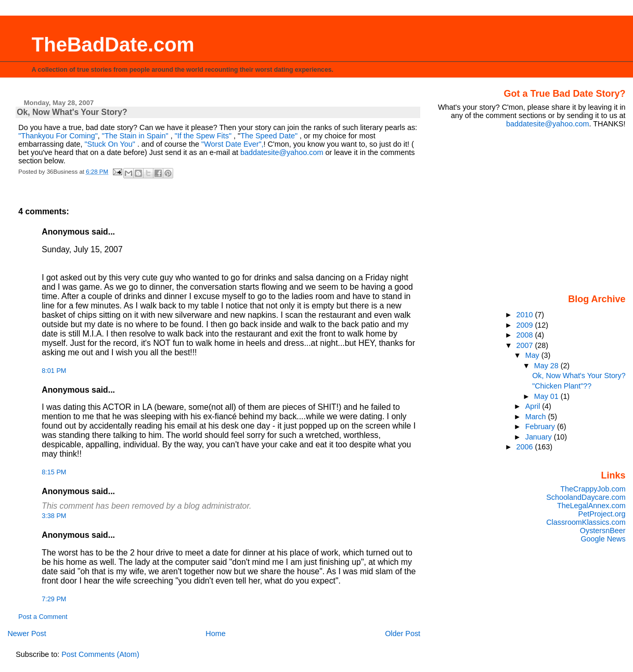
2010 (526, 315)
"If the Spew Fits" (203, 136)
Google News (603, 539)
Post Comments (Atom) (100, 654)
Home (215, 634)
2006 (526, 447)
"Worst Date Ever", (232, 144)
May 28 (547, 366)
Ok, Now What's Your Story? (579, 376)
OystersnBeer (603, 531)
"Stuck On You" (111, 144)
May (533, 355)
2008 (526, 335)
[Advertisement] (561, 210)
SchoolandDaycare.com (586, 497)
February (541, 427)
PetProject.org (602, 514)
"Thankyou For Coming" (58, 136)
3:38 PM (54, 516)
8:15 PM (54, 472)
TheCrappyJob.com (593, 489)
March (537, 417)
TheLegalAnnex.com (591, 506)
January (540, 437)
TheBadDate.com (113, 44)
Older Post (403, 634)
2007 (526, 345)
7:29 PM (54, 599)
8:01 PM (54, 371)
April (534, 406)
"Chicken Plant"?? (562, 386)
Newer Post (27, 634)
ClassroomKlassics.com (586, 522)
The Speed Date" (269, 136)
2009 (526, 325)
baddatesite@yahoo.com (282, 152)
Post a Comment (43, 617)
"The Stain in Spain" (135, 136)
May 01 (547, 396)
